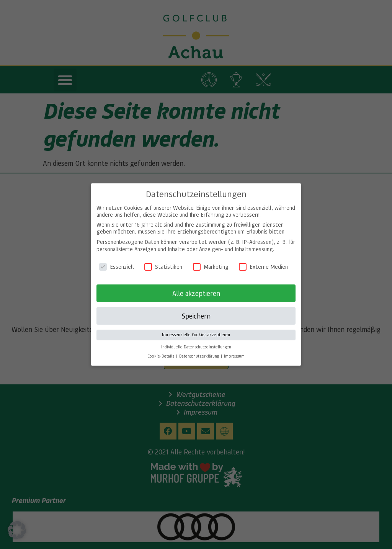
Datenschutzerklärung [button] (200, 351)
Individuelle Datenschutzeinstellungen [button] (196, 341)
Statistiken (163, 261)
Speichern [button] (196, 310)
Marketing (211, 261)
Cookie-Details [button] (161, 351)
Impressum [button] (234, 351)
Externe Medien (263, 261)
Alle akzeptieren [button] (196, 288)
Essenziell (117, 261)
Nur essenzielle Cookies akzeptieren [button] (196, 329)
